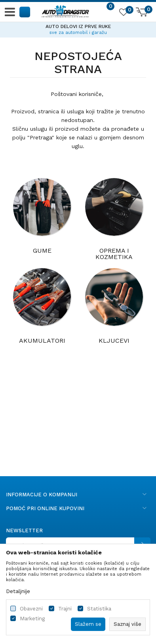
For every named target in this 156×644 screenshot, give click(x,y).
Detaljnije (18, 591)
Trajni (65, 609)
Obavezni (31, 609)
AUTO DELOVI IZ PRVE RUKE (78, 26)
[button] (25, 12)
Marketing (32, 619)
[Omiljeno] (123, 13)
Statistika (99, 609)
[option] (78, 28)
